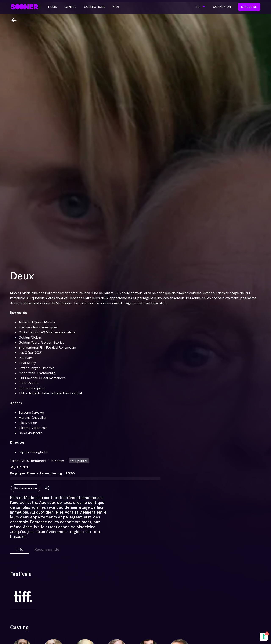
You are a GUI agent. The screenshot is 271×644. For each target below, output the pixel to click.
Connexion (222, 7)
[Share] (47, 488)
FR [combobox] (198, 7)
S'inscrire (249, 7)
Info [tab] (20, 549)
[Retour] (12, 20)
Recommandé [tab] (47, 549)
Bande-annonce (26, 488)
